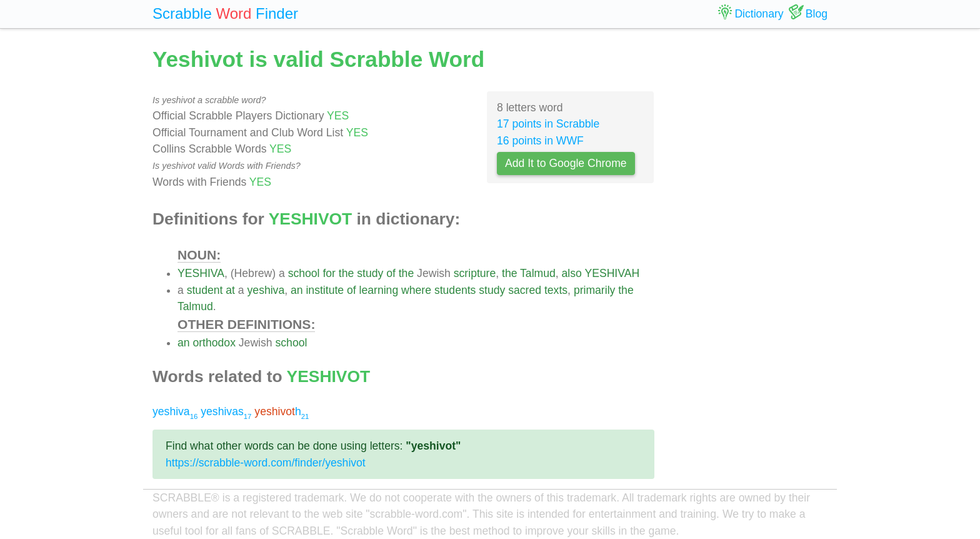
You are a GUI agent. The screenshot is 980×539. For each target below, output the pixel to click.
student (205, 290)
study (370, 273)
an (297, 290)
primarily (594, 290)
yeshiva (266, 290)
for (329, 273)
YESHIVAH (612, 273)
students (455, 290)
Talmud (538, 273)
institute (325, 290)
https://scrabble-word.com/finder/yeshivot (266, 463)
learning (379, 290)
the (346, 273)
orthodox (214, 343)
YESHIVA (201, 273)
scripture (475, 273)
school (304, 273)
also (572, 273)
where (416, 290)
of (391, 273)
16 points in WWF (540, 141)
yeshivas (226, 411)
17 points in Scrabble (548, 124)
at (230, 290)
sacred (525, 290)
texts (556, 290)
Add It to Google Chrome (566, 163)
